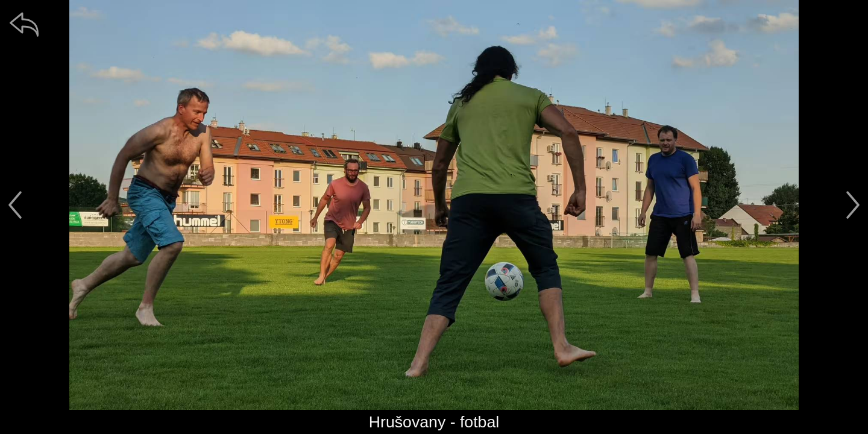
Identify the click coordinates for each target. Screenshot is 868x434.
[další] (853, 205)
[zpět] (24, 24)
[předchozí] (15, 205)
